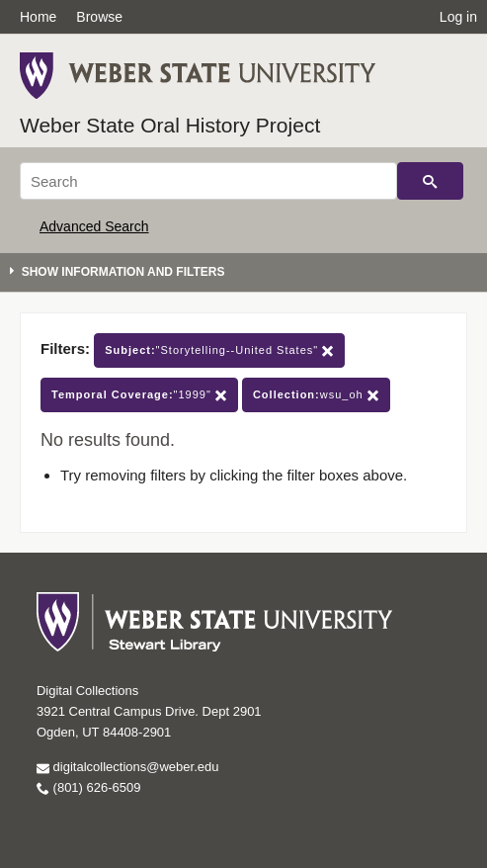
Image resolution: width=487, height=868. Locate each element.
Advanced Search (94, 226)
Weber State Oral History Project (170, 125)
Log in (458, 17)
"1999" (139, 395)
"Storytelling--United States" (219, 350)
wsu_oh (316, 395)
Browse (99, 17)
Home (38, 17)
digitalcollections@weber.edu (127, 767)
